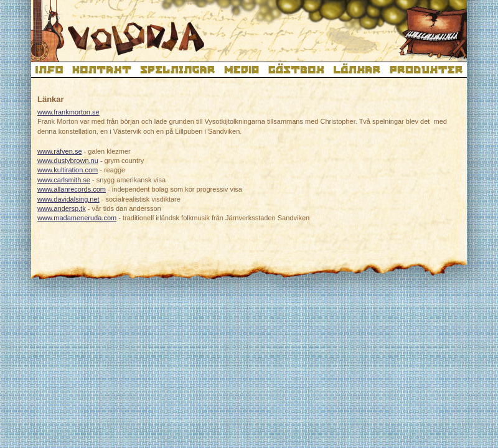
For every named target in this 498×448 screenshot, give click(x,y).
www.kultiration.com (68, 170)
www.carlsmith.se (64, 180)
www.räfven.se (60, 151)
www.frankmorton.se (68, 112)
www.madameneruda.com (77, 218)
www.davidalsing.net (68, 199)
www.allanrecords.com (72, 189)
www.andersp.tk (62, 208)
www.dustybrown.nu (68, 161)
